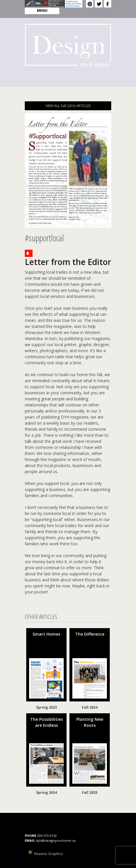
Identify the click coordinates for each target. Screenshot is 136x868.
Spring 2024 (46, 793)
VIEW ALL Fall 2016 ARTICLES (68, 106)
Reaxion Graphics (49, 854)
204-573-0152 (47, 836)
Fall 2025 (90, 793)
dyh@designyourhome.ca (56, 840)
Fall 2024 (90, 707)
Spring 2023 (46, 707)
